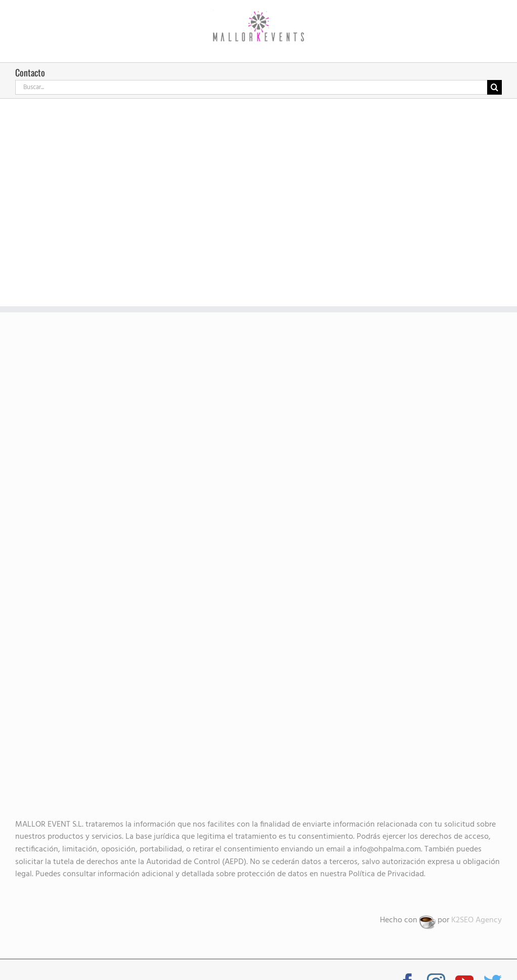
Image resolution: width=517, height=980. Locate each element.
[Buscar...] (251, 87)
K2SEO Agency (477, 920)
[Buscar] (494, 87)
